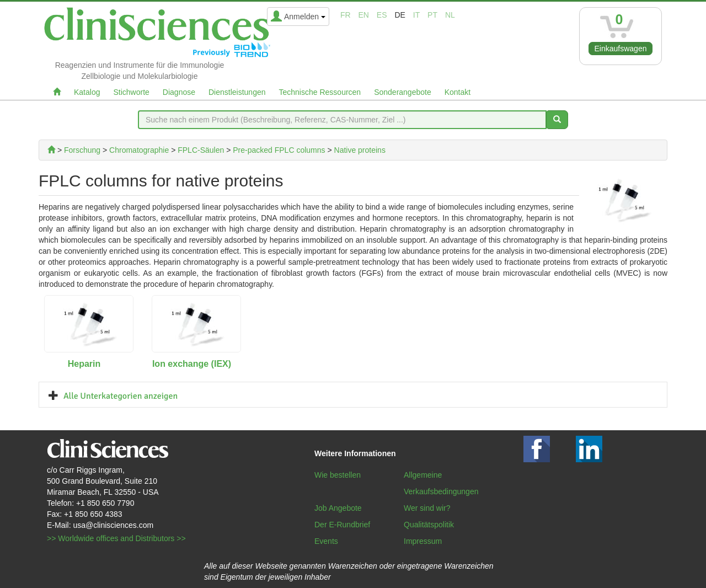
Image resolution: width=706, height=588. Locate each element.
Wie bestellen (338, 475)
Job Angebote (338, 508)
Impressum (423, 541)
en (364, 15)
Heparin (84, 364)
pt (432, 15)
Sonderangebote (403, 92)
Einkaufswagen (621, 49)
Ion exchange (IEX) (192, 364)
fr (346, 15)
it (416, 15)
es (382, 15)
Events (326, 541)
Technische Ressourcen (320, 92)
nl (450, 15)
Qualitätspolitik (429, 525)
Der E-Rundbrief (342, 525)
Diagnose (179, 92)
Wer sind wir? (427, 508)
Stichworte (131, 92)
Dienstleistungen (237, 92)
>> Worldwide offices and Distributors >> (116, 538)
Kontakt (458, 92)
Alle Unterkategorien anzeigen (121, 396)
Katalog (87, 92)
